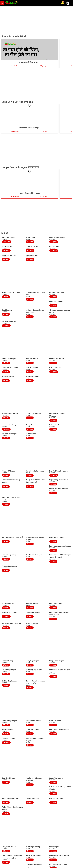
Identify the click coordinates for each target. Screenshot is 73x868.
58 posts (6, 381)
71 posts (6, 297)
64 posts (6, 628)
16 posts (30, 544)
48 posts (30, 745)
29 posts (53, 734)
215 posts (30, 429)
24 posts (53, 297)
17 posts (6, 504)
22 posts (30, 363)
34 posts (6, 725)
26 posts (53, 782)
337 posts (54, 242)
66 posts (6, 314)
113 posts (30, 608)
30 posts (6, 862)
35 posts (53, 802)
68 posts (6, 734)
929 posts (30, 259)
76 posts (30, 475)
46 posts (6, 559)
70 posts (30, 372)
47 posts (30, 860)
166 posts (6, 429)
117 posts (30, 487)
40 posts (6, 685)
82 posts (6, 487)
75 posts (30, 628)
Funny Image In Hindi (14, 37)
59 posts (53, 305)
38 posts (30, 688)
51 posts (53, 619)
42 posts (53, 851)
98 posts (53, 317)
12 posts (53, 484)
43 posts (6, 372)
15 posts (6, 674)
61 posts (53, 550)
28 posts (6, 851)
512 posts (54, 251)
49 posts (6, 438)
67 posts (6, 259)
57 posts (6, 541)
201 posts (54, 475)
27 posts (6, 665)
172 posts (54, 372)
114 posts (6, 743)
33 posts (30, 317)
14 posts (6, 418)
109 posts (30, 299)
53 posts (30, 381)
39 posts (53, 665)
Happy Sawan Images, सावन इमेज (20, 167)
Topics (4, 233)
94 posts (53, 429)
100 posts (6, 616)
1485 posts (7, 242)
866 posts (30, 242)
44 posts (6, 363)
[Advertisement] (36, 20)
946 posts (30, 251)
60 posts (53, 420)
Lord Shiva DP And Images (17, 102)
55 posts (53, 363)
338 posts (6, 251)
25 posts (53, 541)
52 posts (53, 562)
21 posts (30, 725)
